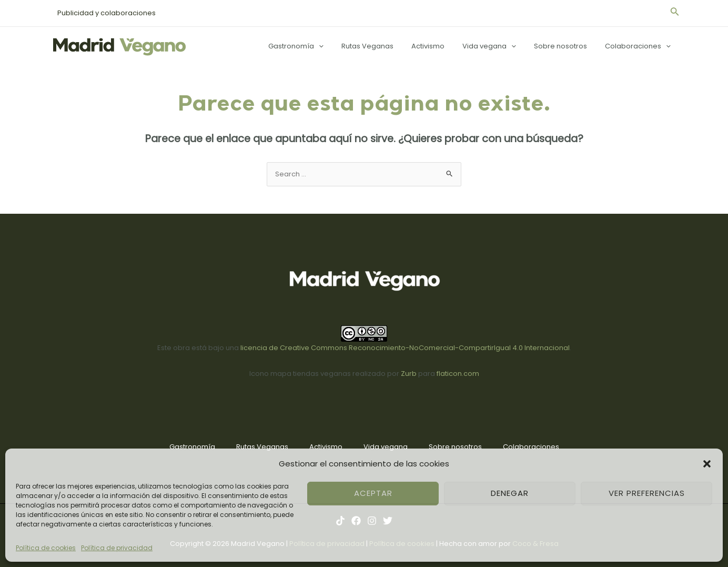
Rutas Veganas (386, 46)
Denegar (510, 493)
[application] (342, 46)
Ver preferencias (647, 493)
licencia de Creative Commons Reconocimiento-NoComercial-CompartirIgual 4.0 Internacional (405, 348)
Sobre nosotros (567, 46)
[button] (707, 464)
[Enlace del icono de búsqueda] (675, 13)
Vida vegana (500, 46)
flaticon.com (458, 374)
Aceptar (373, 493)
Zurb (409, 374)
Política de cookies (46, 548)
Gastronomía (320, 46)
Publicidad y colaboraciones (104, 13)
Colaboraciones (640, 46)
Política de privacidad (117, 548)
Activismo (443, 46)
